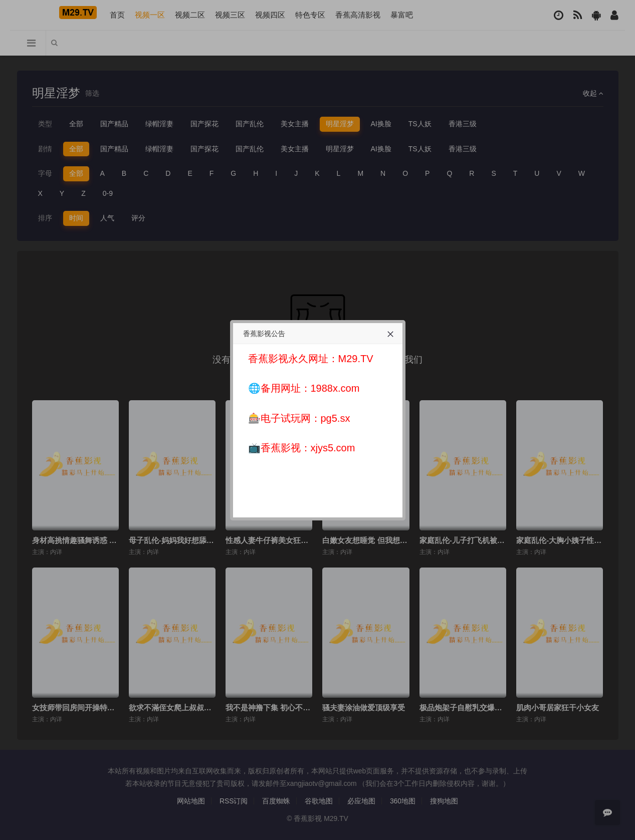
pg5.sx (336, 418)
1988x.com (335, 388)
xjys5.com (333, 448)
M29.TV (356, 359)
